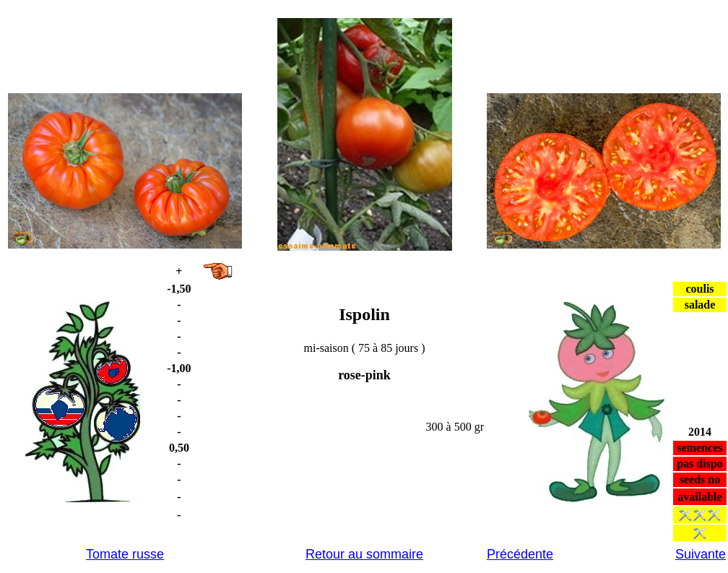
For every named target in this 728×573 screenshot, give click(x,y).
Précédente (520, 554)
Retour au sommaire (364, 554)
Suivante (701, 554)
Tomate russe (125, 554)
